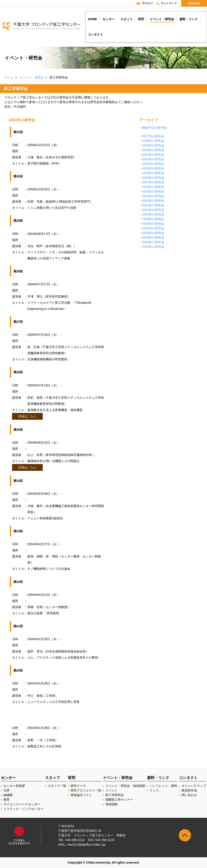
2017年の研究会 (153, 182)
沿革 (7, 790)
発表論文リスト (81, 795)
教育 (7, 800)
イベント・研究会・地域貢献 (125, 786)
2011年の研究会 (153, 210)
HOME (92, 19)
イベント (111, 790)
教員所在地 (189, 790)
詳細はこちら (27, 416)
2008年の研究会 (153, 224)
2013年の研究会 (153, 201)
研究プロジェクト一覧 (86, 790)
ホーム (9, 77)
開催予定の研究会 (154, 128)
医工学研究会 (115, 795)
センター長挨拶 (14, 786)
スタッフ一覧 (57, 786)
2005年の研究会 (153, 238)
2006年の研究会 (153, 233)
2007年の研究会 (153, 228)
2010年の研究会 (153, 214)
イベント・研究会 (32, 77)
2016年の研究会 (153, 187)
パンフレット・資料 (163, 786)
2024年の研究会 (153, 150)
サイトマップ (168, 3)
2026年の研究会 (153, 141)
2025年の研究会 (153, 145)
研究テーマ (78, 786)
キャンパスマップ (194, 786)
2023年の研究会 (153, 155)
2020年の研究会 (153, 168)
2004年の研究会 (153, 242)
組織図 (8, 795)
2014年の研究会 (153, 196)
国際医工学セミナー (119, 800)
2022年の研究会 (153, 159)
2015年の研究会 (153, 191)
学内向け (142, 3)
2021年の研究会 (153, 164)
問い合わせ (189, 795)
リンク (154, 790)
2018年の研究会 (153, 178)
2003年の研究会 (153, 247)
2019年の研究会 (153, 173)
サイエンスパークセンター (22, 804)
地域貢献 (111, 804)
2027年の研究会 (153, 136)
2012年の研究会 (153, 205)
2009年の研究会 (153, 219)
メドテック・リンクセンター (23, 809)
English (194, 3)
